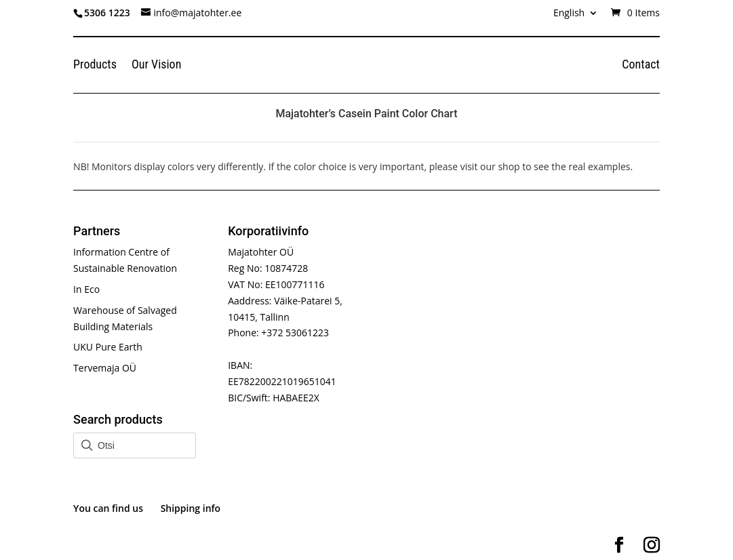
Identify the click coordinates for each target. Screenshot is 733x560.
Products (95, 65)
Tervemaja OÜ (105, 368)
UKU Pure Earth (108, 347)
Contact (641, 65)
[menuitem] (576, 17)
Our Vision (156, 65)
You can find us (108, 508)
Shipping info (191, 508)
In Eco (86, 289)
